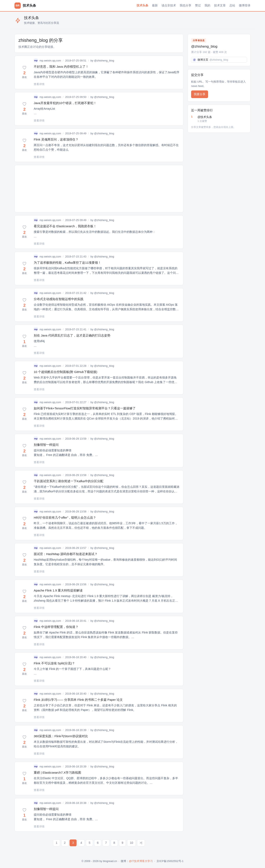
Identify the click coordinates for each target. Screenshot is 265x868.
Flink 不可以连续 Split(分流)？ (54, 663)
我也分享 (185, 5)
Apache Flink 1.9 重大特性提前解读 (58, 590)
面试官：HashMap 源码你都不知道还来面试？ (66, 554)
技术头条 (142, 5)
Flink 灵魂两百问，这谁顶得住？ (56, 139)
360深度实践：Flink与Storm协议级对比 (61, 736)
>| (141, 843)
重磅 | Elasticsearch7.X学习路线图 (57, 772)
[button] (24, 72)
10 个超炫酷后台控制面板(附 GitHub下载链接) (66, 372)
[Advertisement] (99, 189)
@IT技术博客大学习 (141, 861)
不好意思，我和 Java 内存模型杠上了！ (61, 67)
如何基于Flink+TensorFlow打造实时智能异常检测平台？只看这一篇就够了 (85, 408)
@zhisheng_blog (104, 61)
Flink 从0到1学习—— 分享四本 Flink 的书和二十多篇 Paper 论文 (78, 700)
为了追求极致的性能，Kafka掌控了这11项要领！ (67, 263)
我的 (207, 5)
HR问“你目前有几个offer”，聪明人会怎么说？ (65, 518)
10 (131, 843)
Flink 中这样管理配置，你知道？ (56, 627)
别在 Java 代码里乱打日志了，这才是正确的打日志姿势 (72, 335)
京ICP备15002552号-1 (170, 861)
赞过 (198, 5)
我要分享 (200, 94)
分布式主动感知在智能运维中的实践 (59, 299)
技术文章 (220, 5)
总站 (232, 5)
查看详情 (39, 84)
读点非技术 (169, 5)
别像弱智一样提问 (46, 445)
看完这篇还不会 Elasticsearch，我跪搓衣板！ (65, 226)
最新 (155, 5)
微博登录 (245, 5)
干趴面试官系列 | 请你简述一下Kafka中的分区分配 (69, 481)
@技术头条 (222, 119)
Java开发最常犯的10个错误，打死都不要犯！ (65, 103)
